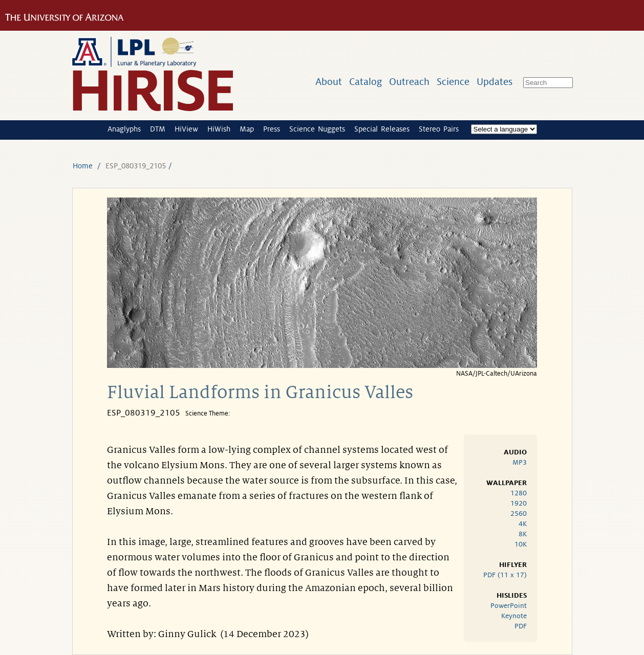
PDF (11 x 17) (505, 575)
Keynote (514, 616)
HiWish (219, 129)
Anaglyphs (124, 129)
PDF (521, 626)
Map (247, 129)
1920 (519, 503)
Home (83, 166)
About (329, 82)
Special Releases (382, 129)
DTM (158, 129)
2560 (519, 514)
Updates (495, 82)
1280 (519, 493)
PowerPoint (509, 606)
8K (523, 534)
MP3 (520, 462)
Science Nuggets (317, 129)
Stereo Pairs (439, 129)
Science (453, 82)
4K (523, 524)
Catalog (366, 82)
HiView (186, 129)
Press (272, 129)
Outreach (409, 82)
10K (521, 544)
